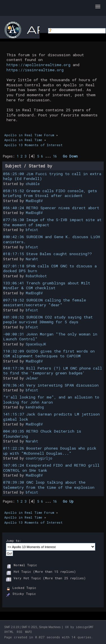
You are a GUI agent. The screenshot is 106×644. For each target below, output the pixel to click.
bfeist (32, 230)
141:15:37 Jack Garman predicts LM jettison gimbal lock (51, 417)
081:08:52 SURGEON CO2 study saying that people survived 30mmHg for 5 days (48, 320)
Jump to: (14, 541)
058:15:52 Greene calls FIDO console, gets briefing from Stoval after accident (50, 193)
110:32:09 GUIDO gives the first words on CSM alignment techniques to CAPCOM (49, 354)
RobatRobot (36, 276)
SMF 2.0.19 (12, 627)
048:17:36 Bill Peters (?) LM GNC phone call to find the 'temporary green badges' (53, 371)
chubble (33, 184)
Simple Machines (50, 627)
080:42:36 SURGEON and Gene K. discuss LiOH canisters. (52, 239)
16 (55, 156)
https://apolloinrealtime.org (38, 65)
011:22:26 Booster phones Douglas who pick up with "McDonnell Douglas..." (50, 451)
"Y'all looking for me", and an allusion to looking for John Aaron (51, 400)
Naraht (32, 259)
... (49, 156)
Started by (41, 166)
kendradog (35, 407)
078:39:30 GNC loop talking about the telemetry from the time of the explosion (49, 485)
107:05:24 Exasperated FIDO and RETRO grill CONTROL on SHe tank (51, 468)
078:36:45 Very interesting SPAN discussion (51, 385)
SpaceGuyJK (36, 344)
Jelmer (32, 378)
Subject (13, 166)
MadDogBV (34, 201)
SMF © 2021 (29, 627)
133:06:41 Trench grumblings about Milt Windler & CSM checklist (47, 286)
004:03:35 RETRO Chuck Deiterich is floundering (42, 434)
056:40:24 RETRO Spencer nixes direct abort (51, 208)
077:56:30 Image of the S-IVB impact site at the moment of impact (52, 222)
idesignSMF (85, 627)
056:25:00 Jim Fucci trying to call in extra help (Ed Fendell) (52, 176)
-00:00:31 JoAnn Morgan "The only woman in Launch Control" (50, 337)
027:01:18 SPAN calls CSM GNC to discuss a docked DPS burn (50, 268)
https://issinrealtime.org (35, 70)
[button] (98, 7)
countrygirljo (39, 458)
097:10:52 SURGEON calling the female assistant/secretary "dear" (45, 303)
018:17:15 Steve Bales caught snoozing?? (47, 254)
